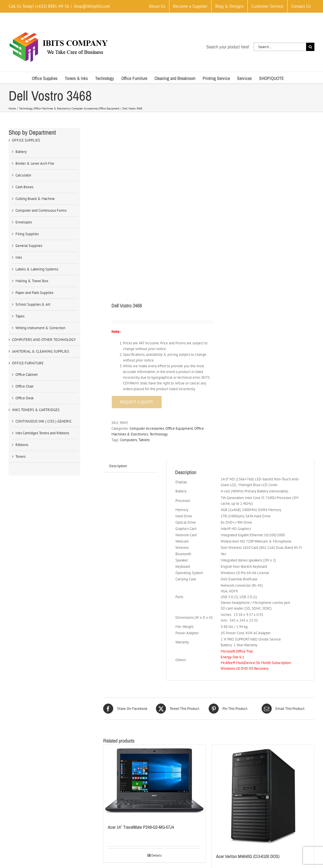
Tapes (20, 316)
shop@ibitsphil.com (92, 6)
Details (156, 760)
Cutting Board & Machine (35, 199)
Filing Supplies (27, 234)
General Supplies (29, 246)
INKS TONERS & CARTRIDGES (36, 410)
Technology (159, 338)
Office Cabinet (27, 375)
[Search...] (280, 47)
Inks (19, 257)
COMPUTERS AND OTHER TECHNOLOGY (44, 340)
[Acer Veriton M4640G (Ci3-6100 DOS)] (263, 701)
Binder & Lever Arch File (35, 163)
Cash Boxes (24, 187)
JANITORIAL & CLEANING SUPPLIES (41, 351)
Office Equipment (179, 333)
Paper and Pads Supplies (34, 293)
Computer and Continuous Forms (41, 210)
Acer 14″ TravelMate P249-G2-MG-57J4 (141, 732)
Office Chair (25, 386)
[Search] (310, 47)
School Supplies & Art (33, 304)
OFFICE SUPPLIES (26, 140)
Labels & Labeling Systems (37, 269)
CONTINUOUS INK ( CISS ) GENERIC (44, 421)
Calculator (23, 175)
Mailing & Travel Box (32, 281)
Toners (20, 456)
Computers (129, 344)
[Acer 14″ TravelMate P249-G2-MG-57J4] (155, 686)
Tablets (144, 344)
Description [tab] (118, 370)
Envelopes (24, 222)
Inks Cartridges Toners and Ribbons (42, 433)
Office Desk (25, 398)
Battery (21, 152)
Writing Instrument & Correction (40, 328)
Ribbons (22, 445)
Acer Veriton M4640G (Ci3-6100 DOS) (248, 761)
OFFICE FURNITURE (28, 363)
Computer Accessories (147, 333)
